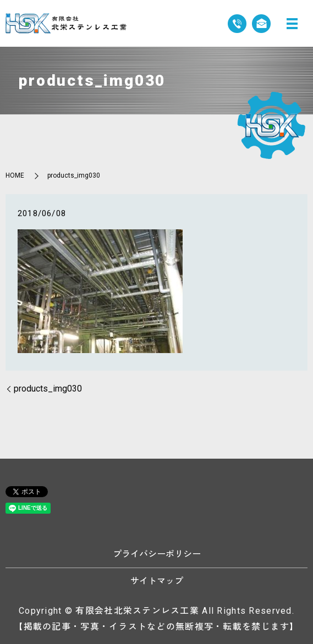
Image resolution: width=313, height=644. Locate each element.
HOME (15, 175)
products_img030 (48, 389)
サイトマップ (157, 581)
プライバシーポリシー (157, 554)
